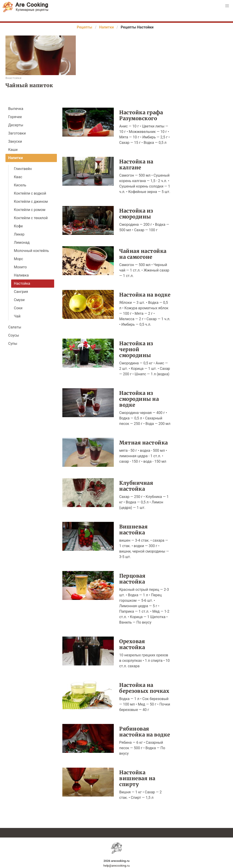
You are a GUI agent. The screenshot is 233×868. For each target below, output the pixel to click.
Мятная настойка (144, 443)
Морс (18, 259)
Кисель (20, 185)
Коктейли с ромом (30, 210)
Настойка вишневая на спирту (137, 778)
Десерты (16, 125)
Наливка (21, 275)
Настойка (22, 283)
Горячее (15, 117)
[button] (227, 6)
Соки (18, 308)
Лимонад (22, 242)
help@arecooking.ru (116, 866)
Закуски (15, 141)
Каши (13, 150)
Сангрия (21, 292)
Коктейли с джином (31, 202)
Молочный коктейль (31, 251)
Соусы (14, 335)
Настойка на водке (145, 295)
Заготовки (17, 133)
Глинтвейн (23, 169)
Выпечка (16, 109)
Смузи (19, 300)
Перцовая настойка (132, 579)
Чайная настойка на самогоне (143, 254)
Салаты (15, 327)
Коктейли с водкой (30, 193)
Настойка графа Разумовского (141, 115)
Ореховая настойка (132, 644)
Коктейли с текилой (31, 218)
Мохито (20, 267)
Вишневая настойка (133, 529)
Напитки (15, 158)
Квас (18, 177)
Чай (17, 316)
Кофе (18, 226)
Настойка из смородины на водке (139, 399)
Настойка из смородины (136, 214)
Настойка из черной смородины (136, 349)
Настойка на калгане (136, 164)
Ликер (19, 234)
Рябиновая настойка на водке (145, 732)
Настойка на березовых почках (144, 688)
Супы (13, 344)
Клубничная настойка (136, 486)
